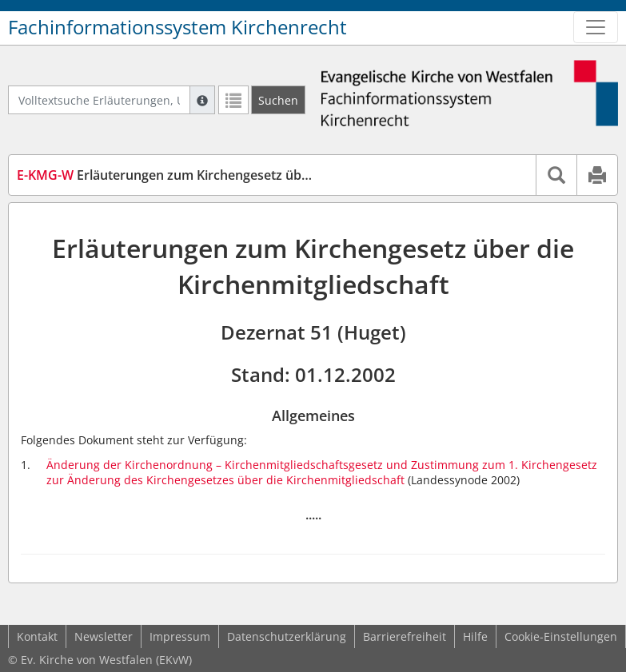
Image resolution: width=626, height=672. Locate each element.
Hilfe (475, 636)
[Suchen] (278, 100)
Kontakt (37, 636)
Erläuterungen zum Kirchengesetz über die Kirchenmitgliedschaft (244, 175)
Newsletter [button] (104, 636)
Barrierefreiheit (405, 636)
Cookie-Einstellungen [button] (561, 636)
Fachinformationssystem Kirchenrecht (177, 27)
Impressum (180, 636)
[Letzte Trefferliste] (233, 100)
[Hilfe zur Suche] (202, 100)
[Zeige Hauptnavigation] (596, 27)
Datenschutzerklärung (287, 636)
